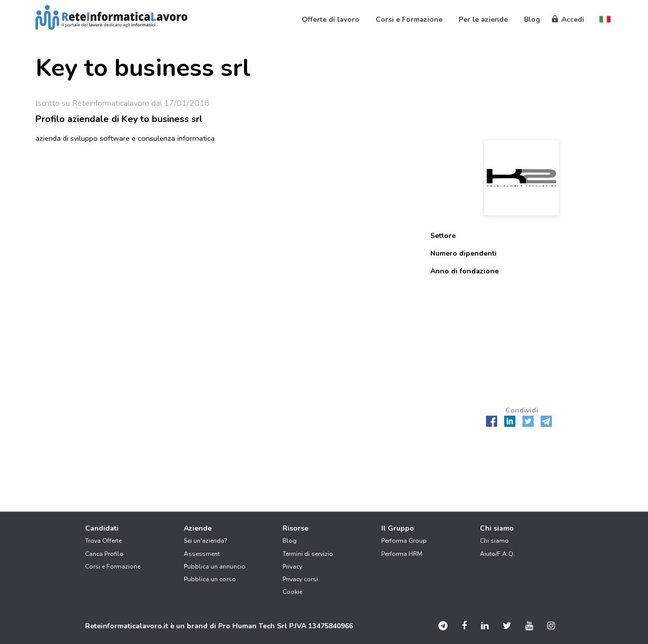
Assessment (202, 554)
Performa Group (404, 541)
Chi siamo (494, 541)
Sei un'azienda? (206, 541)
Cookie (292, 592)
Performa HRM (402, 554)
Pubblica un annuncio (215, 567)
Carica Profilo (104, 554)
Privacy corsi (300, 579)
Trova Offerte (103, 541)
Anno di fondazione (464, 271)
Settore (443, 236)
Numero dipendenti (463, 253)
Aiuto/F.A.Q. (497, 554)
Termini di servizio (308, 554)
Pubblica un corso (210, 579)
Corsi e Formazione (113, 567)
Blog (290, 541)
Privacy (292, 567)
